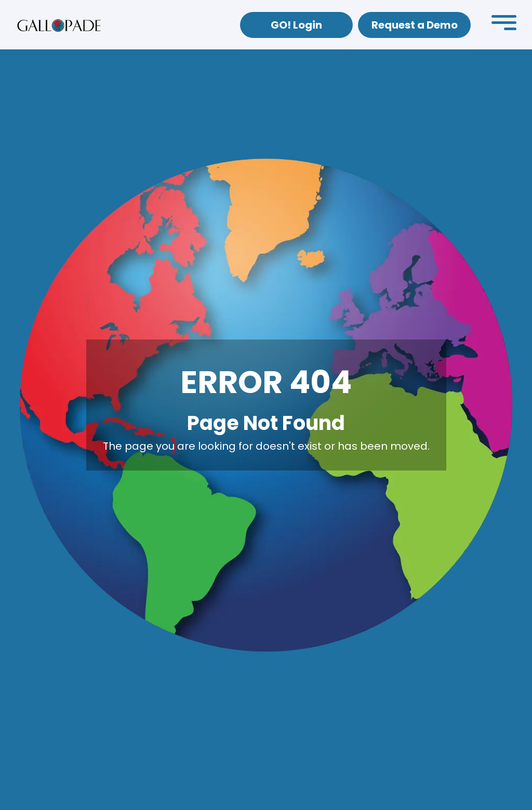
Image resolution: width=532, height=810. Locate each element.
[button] (504, 25)
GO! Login (296, 25)
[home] (59, 25)
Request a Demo (415, 25)
